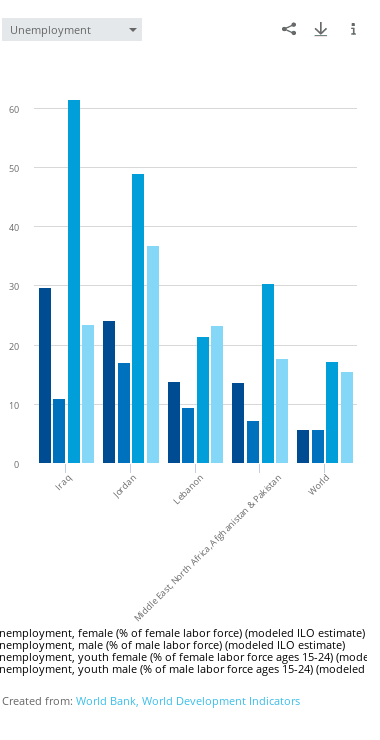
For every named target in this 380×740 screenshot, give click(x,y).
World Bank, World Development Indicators (188, 700)
